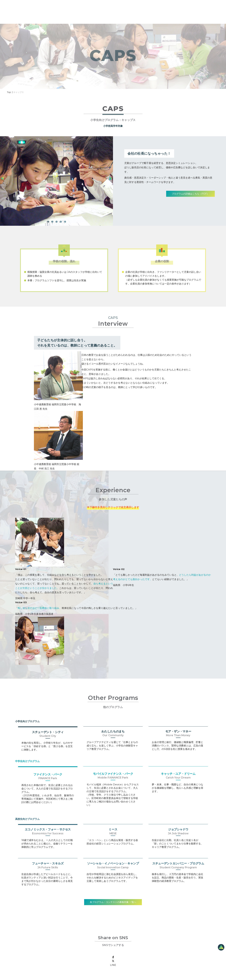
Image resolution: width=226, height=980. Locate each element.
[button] (48, 222)
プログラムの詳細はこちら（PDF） (190, 194)
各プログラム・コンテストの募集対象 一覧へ (113, 902)
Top (9, 92)
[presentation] (111, 179)
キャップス (19, 92)
